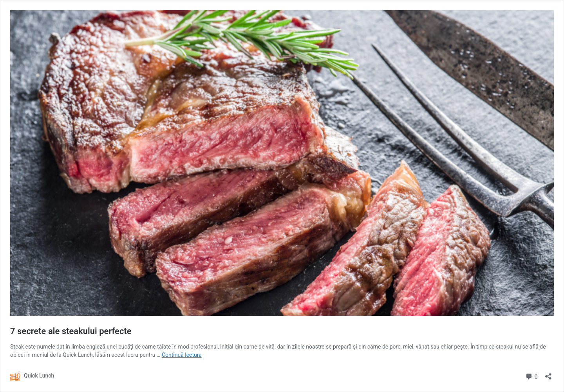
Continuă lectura (182, 355)
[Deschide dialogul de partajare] (548, 374)
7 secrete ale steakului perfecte (71, 331)
